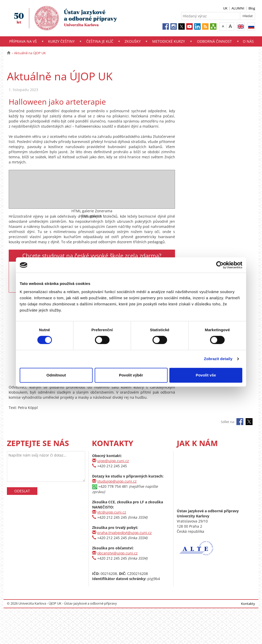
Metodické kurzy (169, 41)
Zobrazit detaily (218, 359)
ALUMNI (238, 8)
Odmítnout (56, 375)
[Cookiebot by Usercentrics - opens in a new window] (220, 265)
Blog (252, 8)
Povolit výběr (131, 375)
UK (225, 8)
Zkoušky (133, 41)
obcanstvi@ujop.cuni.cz (117, 553)
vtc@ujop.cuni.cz (112, 512)
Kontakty (248, 604)
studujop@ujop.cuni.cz (117, 481)
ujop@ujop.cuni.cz (113, 461)
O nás (248, 41)
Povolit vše (206, 375)
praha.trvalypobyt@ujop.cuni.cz (124, 533)
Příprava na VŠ (23, 41)
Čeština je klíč (100, 41)
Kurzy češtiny (61, 41)
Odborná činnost (214, 41)
